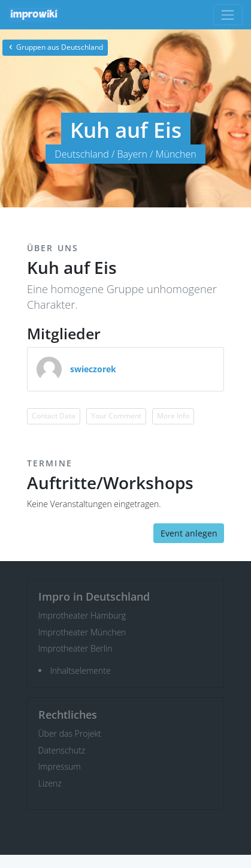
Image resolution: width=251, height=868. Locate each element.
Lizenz (50, 783)
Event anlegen (189, 533)
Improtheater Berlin (75, 648)
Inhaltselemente (81, 670)
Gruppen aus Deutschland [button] (55, 47)
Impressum (60, 766)
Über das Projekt (70, 733)
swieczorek (93, 369)
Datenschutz (62, 750)
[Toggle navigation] (228, 15)
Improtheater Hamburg (82, 615)
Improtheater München (82, 632)
